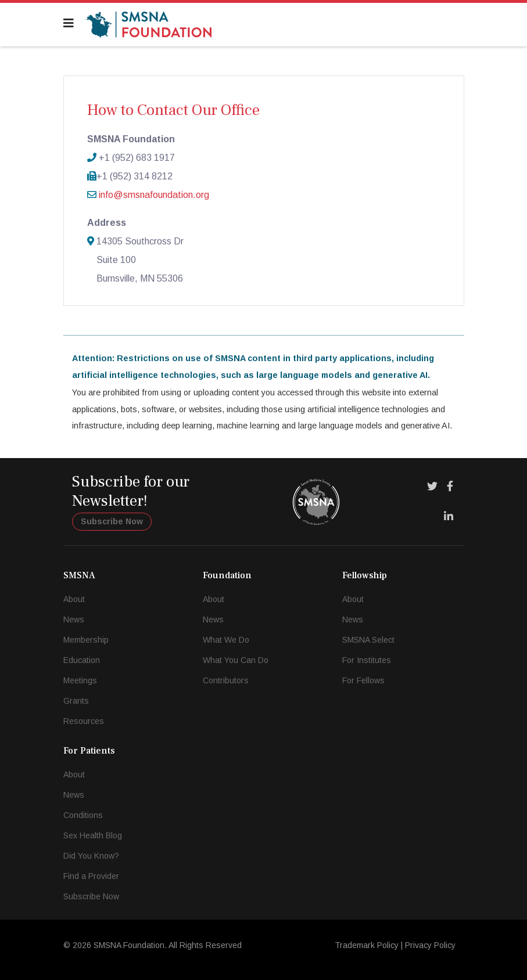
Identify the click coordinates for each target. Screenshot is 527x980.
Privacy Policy (430, 945)
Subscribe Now (112, 521)
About (74, 599)
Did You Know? (91, 856)
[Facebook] (450, 487)
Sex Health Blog (93, 835)
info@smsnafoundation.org (154, 195)
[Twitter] (432, 487)
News (74, 619)
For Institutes (367, 660)
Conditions (83, 815)
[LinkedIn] (449, 517)
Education (82, 660)
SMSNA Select (368, 640)
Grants (76, 701)
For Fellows (363, 680)
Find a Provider (91, 876)
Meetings (80, 680)
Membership (86, 640)
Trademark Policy (367, 945)
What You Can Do (236, 660)
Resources (84, 721)
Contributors (226, 680)
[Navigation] (69, 23)
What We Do (226, 640)
